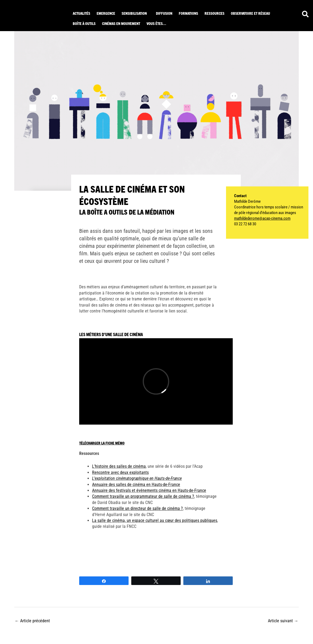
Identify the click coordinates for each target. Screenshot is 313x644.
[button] (136, 13)
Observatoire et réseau (250, 13)
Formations (188, 13)
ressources (214, 13)
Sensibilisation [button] (134, 13)
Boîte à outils (84, 23)
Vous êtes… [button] (156, 23)
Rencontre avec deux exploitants (120, 472)
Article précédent (32, 621)
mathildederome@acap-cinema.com (262, 218)
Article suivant (283, 621)
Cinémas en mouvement (121, 23)
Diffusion (164, 13)
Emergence (106, 13)
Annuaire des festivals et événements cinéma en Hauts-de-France (149, 490)
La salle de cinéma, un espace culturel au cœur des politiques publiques (155, 520)
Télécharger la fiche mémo (102, 443)
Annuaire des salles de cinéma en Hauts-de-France (136, 485)
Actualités (81, 13)
